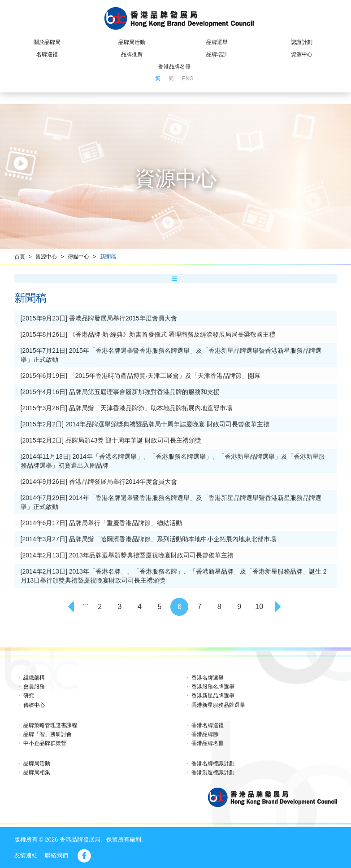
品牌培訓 (217, 54)
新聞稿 (108, 257)
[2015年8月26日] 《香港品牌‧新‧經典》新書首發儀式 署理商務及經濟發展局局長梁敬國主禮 (148, 334)
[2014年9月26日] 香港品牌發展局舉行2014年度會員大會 (99, 482)
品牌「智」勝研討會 (48, 734)
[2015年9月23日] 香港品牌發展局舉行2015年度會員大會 (99, 318)
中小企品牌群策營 (45, 743)
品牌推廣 (132, 54)
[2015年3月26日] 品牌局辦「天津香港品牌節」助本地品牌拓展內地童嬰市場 (126, 408)
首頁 (20, 257)
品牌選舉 (217, 42)
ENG (188, 79)
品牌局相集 (37, 772)
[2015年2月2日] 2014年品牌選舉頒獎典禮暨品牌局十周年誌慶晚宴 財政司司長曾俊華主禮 (145, 424)
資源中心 (302, 54)
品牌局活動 (132, 42)
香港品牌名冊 (174, 66)
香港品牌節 (205, 734)
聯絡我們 (56, 855)
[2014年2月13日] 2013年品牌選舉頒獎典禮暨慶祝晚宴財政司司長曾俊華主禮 (127, 555)
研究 (29, 696)
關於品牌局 (47, 42)
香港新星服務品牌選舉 (218, 705)
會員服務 (34, 687)
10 (259, 607)
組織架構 (34, 678)
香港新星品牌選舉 (213, 696)
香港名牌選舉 (208, 678)
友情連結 (26, 855)
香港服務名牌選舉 (213, 687)
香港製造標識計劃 (213, 772)
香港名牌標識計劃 (213, 763)
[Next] (279, 607)
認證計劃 (302, 42)
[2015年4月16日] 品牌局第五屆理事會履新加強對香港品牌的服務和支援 (120, 392)
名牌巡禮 (47, 54)
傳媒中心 (78, 257)
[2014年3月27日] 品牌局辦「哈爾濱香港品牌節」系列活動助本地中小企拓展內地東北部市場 (148, 539)
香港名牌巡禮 (208, 725)
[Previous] (72, 607)
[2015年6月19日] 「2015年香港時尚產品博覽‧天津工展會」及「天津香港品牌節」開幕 (141, 376)
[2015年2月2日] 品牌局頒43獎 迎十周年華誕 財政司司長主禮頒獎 (111, 440)
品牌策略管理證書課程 (50, 725)
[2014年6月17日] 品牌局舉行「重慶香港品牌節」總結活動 (101, 523)
